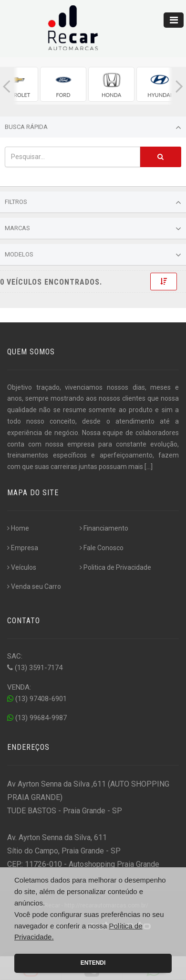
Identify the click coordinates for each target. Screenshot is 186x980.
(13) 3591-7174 (35, 668)
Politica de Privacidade (115, 567)
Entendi (93, 963)
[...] (149, 467)
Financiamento (104, 528)
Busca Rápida (93, 128)
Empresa (23, 548)
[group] (63, 84)
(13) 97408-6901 (37, 699)
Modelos (93, 255)
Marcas (93, 229)
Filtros (93, 202)
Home (18, 528)
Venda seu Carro (34, 586)
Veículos (22, 567)
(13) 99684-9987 (37, 718)
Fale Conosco (102, 548)
